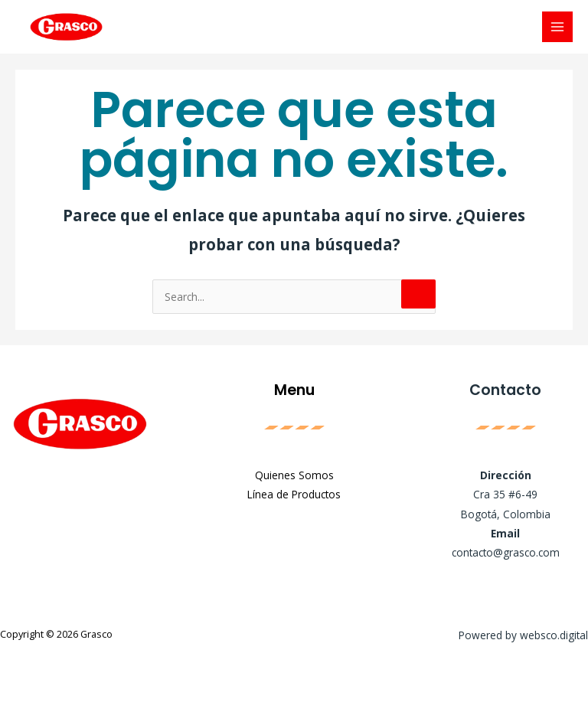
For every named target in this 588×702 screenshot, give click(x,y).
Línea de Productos (294, 494)
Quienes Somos (294, 475)
